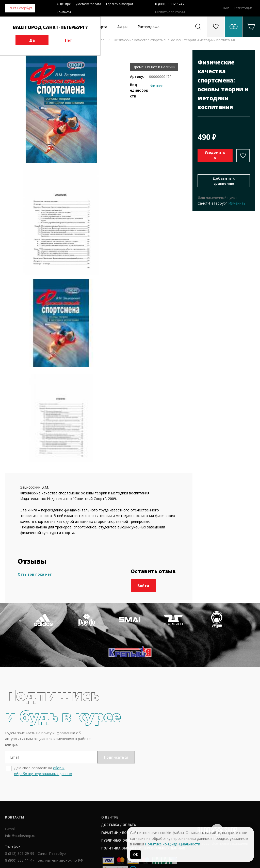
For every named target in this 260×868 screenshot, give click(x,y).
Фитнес (157, 86)
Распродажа (149, 27)
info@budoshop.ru (20, 804)
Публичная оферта (123, 809)
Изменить (237, 203)
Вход (226, 8)
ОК (136, 854)
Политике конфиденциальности (173, 844)
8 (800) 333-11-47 (170, 4)
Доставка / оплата (122, 793)
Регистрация (243, 8)
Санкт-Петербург (20, 8)
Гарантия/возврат (120, 4)
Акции (122, 27)
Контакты (64, 12)
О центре (64, 4)
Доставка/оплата (88, 4)
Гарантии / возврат (123, 801)
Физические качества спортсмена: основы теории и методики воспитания (175, 40)
